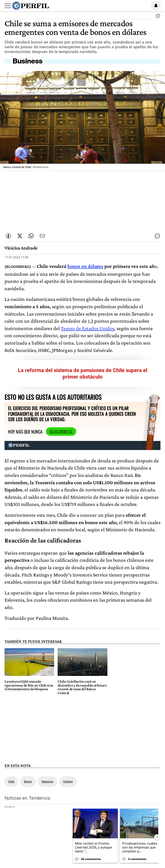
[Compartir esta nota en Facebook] (8, 236)
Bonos (28, 781)
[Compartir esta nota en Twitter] (20, 236)
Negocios (47, 781)
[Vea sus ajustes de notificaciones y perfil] (156, 6)
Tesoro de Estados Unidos (88, 328)
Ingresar (145, 6)
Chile (11, 781)
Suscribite (61, 432)
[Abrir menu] (8, 6)
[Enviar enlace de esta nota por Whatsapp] (31, 236)
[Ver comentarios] (157, 17)
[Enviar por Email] (42, 236)
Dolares (68, 781)
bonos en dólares (85, 266)
